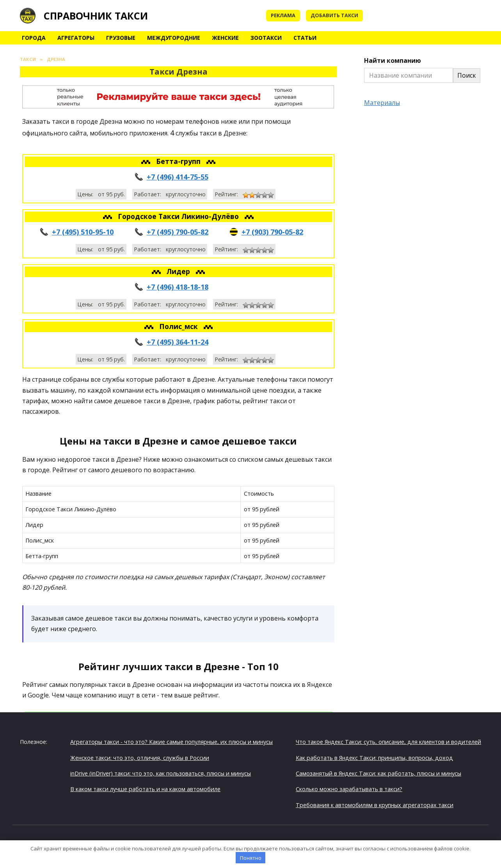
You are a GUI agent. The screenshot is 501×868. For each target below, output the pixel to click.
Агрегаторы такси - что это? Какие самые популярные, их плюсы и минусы (171, 742)
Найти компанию (393, 60)
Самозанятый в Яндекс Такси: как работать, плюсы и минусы (378, 773)
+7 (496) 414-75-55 (178, 177)
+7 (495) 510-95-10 (83, 232)
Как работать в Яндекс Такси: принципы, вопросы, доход (374, 758)
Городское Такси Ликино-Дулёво (179, 216)
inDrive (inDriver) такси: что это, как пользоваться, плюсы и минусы (161, 773)
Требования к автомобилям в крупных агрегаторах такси (375, 805)
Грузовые (121, 38)
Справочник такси (96, 16)
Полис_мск (179, 326)
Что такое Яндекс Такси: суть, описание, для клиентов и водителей (388, 742)
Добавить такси (334, 15)
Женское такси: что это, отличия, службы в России (140, 758)
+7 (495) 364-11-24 (178, 342)
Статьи (305, 38)
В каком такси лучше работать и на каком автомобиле (145, 789)
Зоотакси (266, 38)
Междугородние (174, 38)
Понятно (251, 858)
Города (34, 38)
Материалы (382, 103)
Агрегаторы (76, 38)
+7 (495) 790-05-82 (178, 232)
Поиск (467, 75)
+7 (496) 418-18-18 (178, 287)
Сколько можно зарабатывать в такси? (349, 789)
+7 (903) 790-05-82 (272, 232)
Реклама (283, 15)
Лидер (179, 271)
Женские (225, 38)
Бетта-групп (179, 161)
